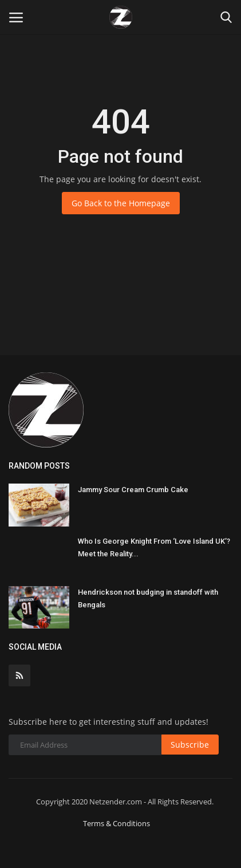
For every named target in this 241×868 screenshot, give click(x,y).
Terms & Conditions (116, 823)
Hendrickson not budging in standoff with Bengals (148, 598)
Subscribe (190, 745)
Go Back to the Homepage (121, 203)
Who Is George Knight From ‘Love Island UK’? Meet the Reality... (154, 547)
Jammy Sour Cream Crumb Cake (133, 490)
